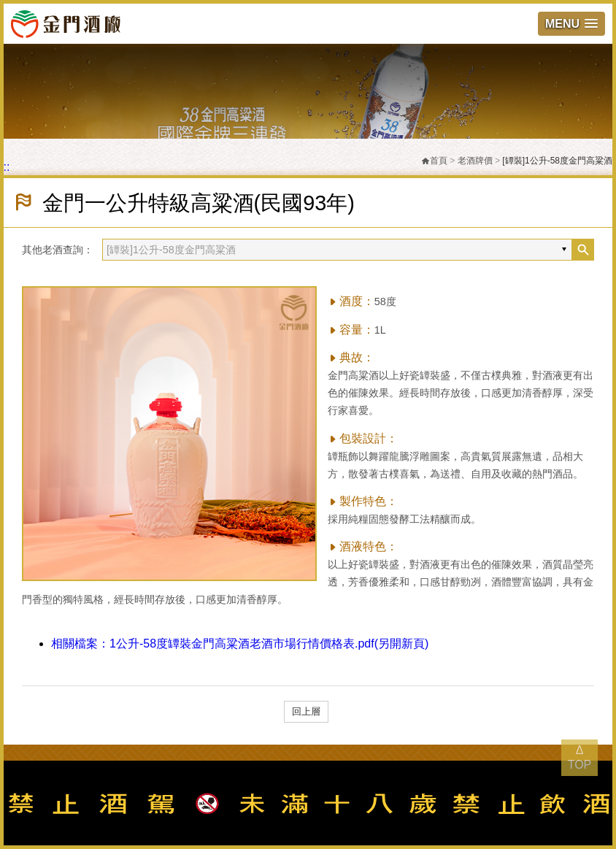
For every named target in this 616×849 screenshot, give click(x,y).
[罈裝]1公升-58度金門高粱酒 (557, 161)
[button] (571, 24)
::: (5, 167)
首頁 (434, 161)
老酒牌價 (475, 161)
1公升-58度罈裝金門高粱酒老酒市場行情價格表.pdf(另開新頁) (240, 644)
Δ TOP (580, 757)
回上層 (306, 711)
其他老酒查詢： (58, 250)
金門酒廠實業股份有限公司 (66, 23)
